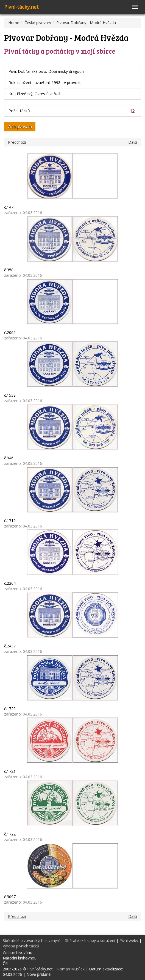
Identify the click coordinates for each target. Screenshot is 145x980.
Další (133, 142)
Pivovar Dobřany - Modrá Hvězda (86, 23)
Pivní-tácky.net (21, 7)
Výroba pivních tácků (21, 946)
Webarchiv (12, 952)
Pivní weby (129, 940)
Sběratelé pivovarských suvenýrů (32, 940)
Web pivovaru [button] (20, 127)
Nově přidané (38, 974)
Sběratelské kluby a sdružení (90, 940)
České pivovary (38, 23)
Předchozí (17, 142)
